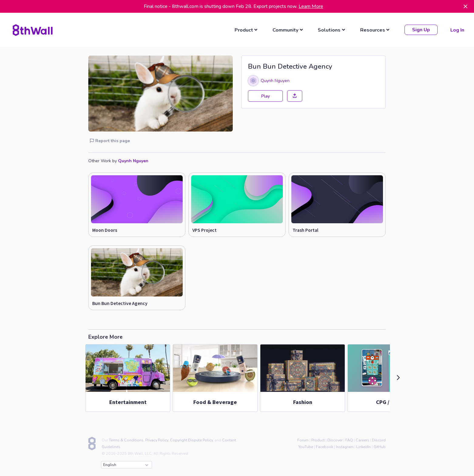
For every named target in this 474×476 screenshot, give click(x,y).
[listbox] (247, 29)
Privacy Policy (157, 439)
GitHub (380, 446)
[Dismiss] (466, 6)
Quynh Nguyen (275, 80)
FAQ (349, 439)
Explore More (105, 336)
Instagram (345, 446)
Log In (457, 29)
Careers (362, 439)
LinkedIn (364, 446)
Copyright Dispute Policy (191, 439)
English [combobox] (126, 464)
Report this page (110, 140)
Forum (303, 439)
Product (318, 439)
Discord (379, 439)
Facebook (325, 446)
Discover (335, 439)
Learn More (311, 6)
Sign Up (420, 29)
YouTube (306, 446)
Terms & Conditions (126, 439)
